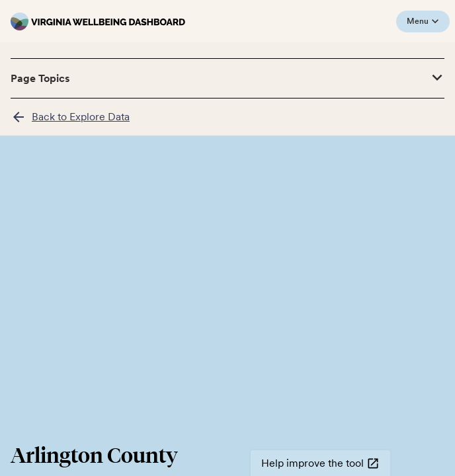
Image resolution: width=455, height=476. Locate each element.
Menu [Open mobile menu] (423, 21)
